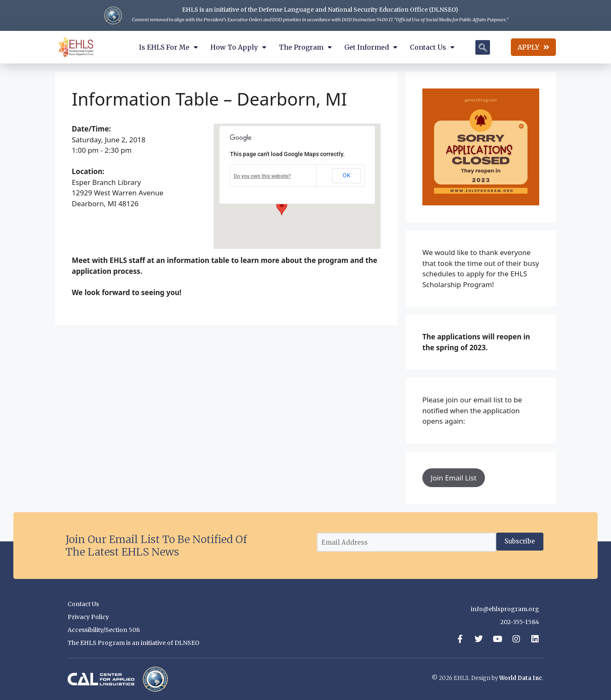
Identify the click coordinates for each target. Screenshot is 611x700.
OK (347, 175)
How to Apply (238, 47)
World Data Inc (521, 678)
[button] (282, 207)
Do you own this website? (262, 176)
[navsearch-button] (483, 47)
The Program (305, 47)
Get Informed (371, 47)
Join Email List (454, 478)
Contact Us (432, 47)
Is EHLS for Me (168, 47)
